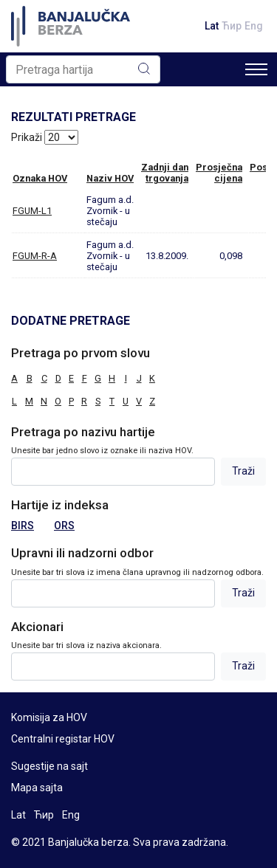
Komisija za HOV (49, 717)
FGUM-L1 (32, 211)
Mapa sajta (37, 788)
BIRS (23, 526)
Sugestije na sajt (49, 766)
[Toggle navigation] (256, 69)
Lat (212, 26)
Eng (254, 26)
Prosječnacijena (219, 173)
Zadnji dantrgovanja (165, 173)
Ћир (232, 26)
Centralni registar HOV (63, 739)
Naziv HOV (110, 178)
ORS (64, 526)
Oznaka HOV (40, 178)
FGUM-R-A (35, 256)
